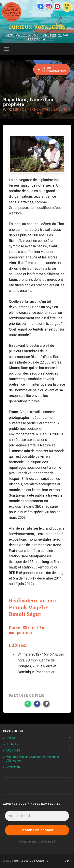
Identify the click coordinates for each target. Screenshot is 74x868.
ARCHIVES (13, 751)
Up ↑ (68, 861)
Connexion (13, 767)
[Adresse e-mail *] (37, 816)
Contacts (12, 744)
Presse (10, 738)
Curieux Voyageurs (37, 27)
